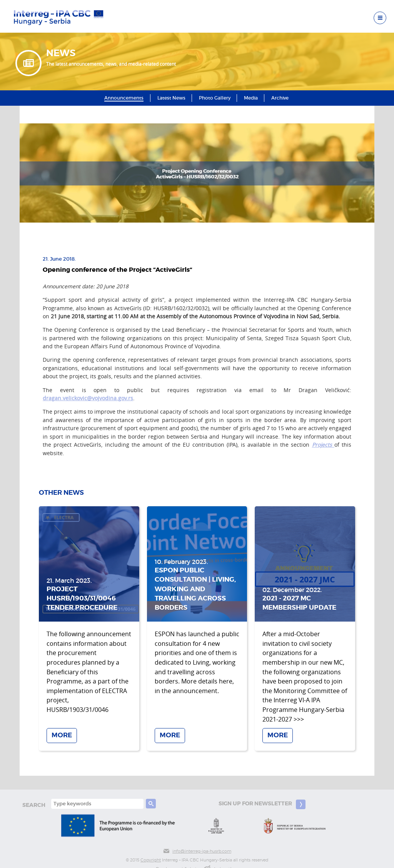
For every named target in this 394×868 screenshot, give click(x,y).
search (34, 805)
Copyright (151, 860)
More (62, 736)
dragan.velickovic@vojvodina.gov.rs (88, 398)
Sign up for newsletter (262, 804)
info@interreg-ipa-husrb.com (197, 851)
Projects (323, 445)
